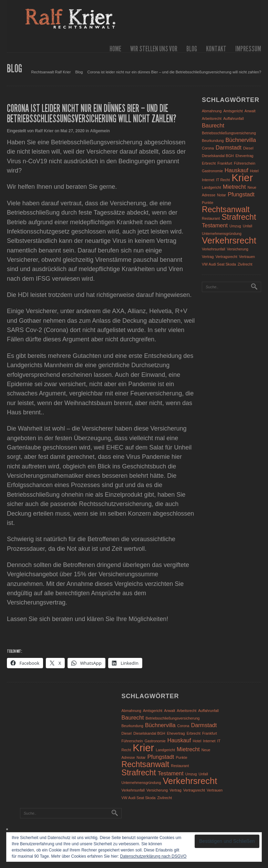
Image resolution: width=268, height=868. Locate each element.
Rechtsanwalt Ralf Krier (51, 72)
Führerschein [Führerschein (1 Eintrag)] (245, 163)
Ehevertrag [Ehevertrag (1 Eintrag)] (244, 156)
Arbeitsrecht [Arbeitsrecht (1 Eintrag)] (212, 118)
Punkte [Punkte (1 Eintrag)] (208, 203)
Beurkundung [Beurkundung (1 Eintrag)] (213, 141)
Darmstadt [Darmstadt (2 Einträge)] (229, 147)
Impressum (248, 49)
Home (115, 49)
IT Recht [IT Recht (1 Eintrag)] (223, 180)
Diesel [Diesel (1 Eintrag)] (248, 148)
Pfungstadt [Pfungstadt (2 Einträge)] (241, 194)
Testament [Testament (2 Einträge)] (215, 225)
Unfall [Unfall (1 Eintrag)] (248, 226)
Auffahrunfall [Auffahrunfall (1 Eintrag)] (234, 118)
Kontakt (216, 49)
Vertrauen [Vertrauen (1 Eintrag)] (247, 257)
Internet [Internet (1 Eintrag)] (208, 180)
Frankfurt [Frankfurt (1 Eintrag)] (225, 163)
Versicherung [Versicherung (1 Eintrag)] (238, 249)
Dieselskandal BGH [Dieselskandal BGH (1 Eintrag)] (218, 156)
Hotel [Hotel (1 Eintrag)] (254, 171)
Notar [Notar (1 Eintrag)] (221, 195)
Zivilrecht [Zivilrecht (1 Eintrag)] (245, 264)
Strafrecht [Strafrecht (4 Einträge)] (239, 217)
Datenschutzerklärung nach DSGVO (153, 856)
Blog (192, 49)
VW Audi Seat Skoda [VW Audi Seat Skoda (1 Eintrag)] (219, 264)
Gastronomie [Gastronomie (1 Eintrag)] (212, 171)
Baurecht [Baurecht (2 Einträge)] (213, 125)
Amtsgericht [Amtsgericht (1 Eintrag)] (233, 111)
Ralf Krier (44, 131)
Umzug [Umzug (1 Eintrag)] (235, 226)
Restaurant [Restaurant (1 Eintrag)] (211, 218)
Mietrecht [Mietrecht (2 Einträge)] (234, 187)
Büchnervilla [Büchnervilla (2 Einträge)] (241, 140)
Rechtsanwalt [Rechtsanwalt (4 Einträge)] (226, 209)
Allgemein (100, 131)
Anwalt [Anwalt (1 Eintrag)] (250, 111)
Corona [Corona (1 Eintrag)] (208, 148)
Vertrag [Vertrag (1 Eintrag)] (208, 257)
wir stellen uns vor (154, 49)
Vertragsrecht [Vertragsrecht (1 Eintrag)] (226, 257)
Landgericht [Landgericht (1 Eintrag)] (212, 187)
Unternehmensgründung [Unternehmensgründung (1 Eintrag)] (222, 234)
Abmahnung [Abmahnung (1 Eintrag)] (212, 111)
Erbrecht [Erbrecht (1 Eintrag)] (209, 163)
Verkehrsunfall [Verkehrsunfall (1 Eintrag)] (214, 249)
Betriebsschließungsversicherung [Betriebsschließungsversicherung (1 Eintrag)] (229, 133)
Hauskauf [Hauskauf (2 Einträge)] (236, 170)
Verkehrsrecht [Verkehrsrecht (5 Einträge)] (229, 240)
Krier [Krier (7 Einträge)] (242, 178)
